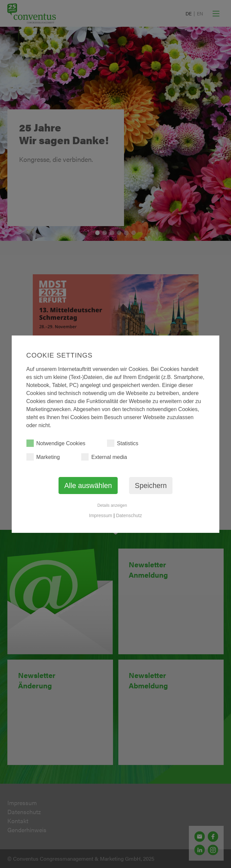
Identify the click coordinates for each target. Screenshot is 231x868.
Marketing (43, 457)
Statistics (123, 443)
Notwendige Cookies (56, 443)
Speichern (151, 486)
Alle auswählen (88, 486)
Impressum (100, 515)
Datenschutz (129, 515)
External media (104, 457)
